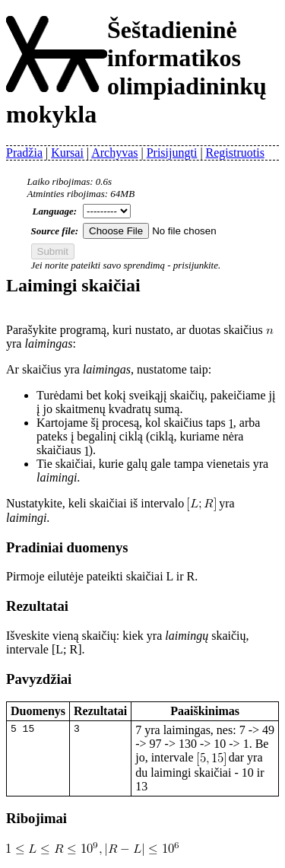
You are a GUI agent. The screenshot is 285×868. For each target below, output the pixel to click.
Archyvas (114, 153)
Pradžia (24, 153)
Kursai (67, 153)
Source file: (55, 231)
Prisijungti (172, 153)
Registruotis (235, 153)
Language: (55, 211)
